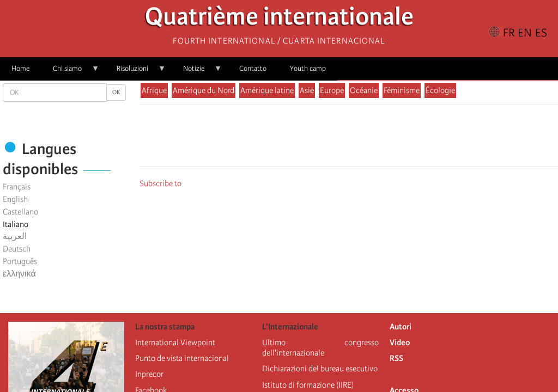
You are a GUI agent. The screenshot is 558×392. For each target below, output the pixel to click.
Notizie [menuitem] (197, 72)
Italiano (16, 224)
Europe (332, 90)
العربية (15, 236)
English (15, 199)
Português (20, 261)
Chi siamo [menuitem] (70, 72)
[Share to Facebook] (318, 138)
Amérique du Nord (204, 90)
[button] (379, 138)
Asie (307, 90)
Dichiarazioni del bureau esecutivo (320, 369)
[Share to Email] (364, 138)
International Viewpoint (175, 342)
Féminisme (402, 90)
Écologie (440, 90)
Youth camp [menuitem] (308, 68)
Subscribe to (160, 183)
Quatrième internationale (279, 19)
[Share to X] (333, 138)
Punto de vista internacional (182, 358)
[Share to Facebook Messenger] (349, 138)
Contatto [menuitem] (253, 68)
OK (116, 92)
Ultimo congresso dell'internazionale (320, 348)
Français (17, 187)
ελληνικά (19, 274)
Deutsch (17, 249)
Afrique (154, 90)
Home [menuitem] (20, 68)
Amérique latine (267, 90)
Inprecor (149, 374)
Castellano (20, 212)
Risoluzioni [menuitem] (135, 72)
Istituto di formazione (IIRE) (308, 385)
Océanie (364, 90)
